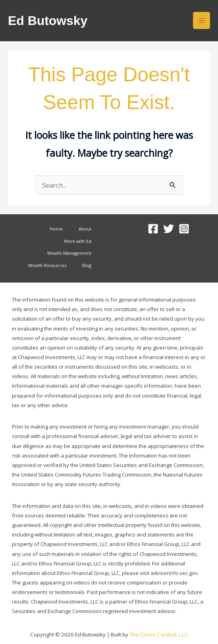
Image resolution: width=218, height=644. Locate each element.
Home (56, 229)
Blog (87, 265)
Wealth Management (69, 253)
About (85, 229)
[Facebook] (153, 229)
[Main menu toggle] (202, 20)
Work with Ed (78, 241)
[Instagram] (184, 229)
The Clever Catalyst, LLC (159, 634)
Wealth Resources (47, 265)
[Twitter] (169, 229)
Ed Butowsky (48, 21)
